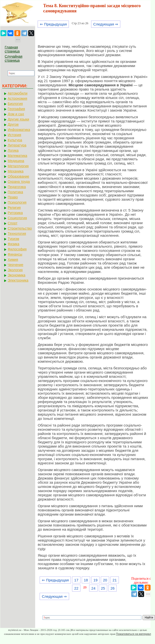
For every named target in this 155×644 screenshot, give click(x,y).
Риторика (15, 213)
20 (105, 580)
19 (95, 580)
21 (115, 580)
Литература (17, 145)
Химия (13, 260)
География (16, 109)
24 (93, 588)
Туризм (13, 239)
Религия (14, 208)
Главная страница (12, 49)
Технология (17, 234)
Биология (15, 104)
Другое (13, 124)
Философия (17, 249)
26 (113, 588)
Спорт (13, 223)
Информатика (19, 130)
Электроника (18, 280)
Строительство (20, 228)
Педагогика (17, 187)
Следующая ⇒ (106, 24)
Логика (13, 150)
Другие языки (18, 119)
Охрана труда (19, 182)
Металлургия (18, 166)
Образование (18, 176)
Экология (15, 270)
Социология (17, 218)
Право (13, 197)
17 (76, 580)
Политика (15, 192)
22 (76, 588)
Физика (13, 244)
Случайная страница (13, 58)
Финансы (15, 254)
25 (103, 588)
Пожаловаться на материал (133, 634)
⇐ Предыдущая (53, 24)
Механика (16, 171)
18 (86, 580)
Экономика (16, 275)
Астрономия (17, 98)
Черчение (15, 265)
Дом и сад (16, 114)
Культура (15, 140)
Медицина (16, 161)
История (14, 135)
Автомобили (18, 93)
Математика (17, 156)
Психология (17, 202)
